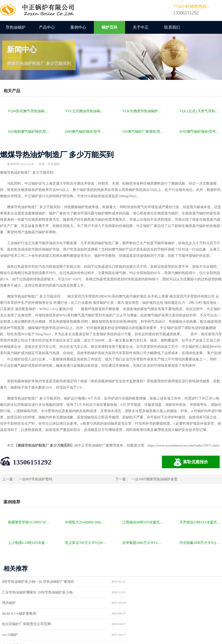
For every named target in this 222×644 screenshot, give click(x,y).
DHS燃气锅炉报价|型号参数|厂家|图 (86, 132)
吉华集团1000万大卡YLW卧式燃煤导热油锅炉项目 (144, 543)
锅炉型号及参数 (15, 614)
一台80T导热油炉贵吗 (35, 479)
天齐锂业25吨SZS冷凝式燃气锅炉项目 (201, 522)
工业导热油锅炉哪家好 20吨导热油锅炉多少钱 (153, 582)
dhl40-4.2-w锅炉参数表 (135, 592)
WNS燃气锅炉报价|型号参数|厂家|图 (201, 132)
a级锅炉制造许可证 (18, 624)
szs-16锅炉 (125, 603)
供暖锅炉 (124, 614)
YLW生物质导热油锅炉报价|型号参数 (144, 111)
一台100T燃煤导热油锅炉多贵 (155, 479)
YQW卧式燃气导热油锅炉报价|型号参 (29, 111)
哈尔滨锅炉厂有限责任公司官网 (27, 603)
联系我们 (172, 27)
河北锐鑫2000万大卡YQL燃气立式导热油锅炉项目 (201, 543)
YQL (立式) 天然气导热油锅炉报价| (201, 111)
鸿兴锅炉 (10, 592)
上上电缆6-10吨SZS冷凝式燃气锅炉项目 (29, 543)
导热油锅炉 (15, 27)
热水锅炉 (124, 624)
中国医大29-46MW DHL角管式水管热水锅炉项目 (86, 522)
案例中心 (78, 27)
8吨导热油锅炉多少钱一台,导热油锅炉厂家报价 (39, 582)
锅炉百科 (109, 27)
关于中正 (141, 27)
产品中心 (47, 27)
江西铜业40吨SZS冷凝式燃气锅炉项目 (144, 522)
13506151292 (32, 462)
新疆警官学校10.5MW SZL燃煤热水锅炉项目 (29, 522)
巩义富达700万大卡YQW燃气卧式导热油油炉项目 (86, 543)
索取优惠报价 (191, 462)
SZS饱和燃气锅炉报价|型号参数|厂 (29, 132)
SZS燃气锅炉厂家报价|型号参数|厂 (144, 132)
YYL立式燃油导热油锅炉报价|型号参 (86, 111)
